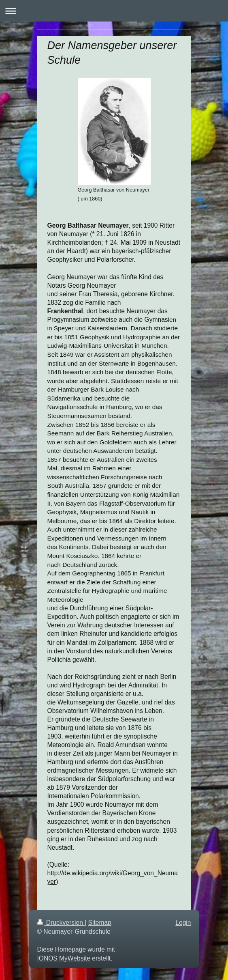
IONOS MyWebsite (64, 958)
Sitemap (100, 923)
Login (183, 923)
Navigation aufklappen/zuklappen (114, 11)
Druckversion (61, 923)
